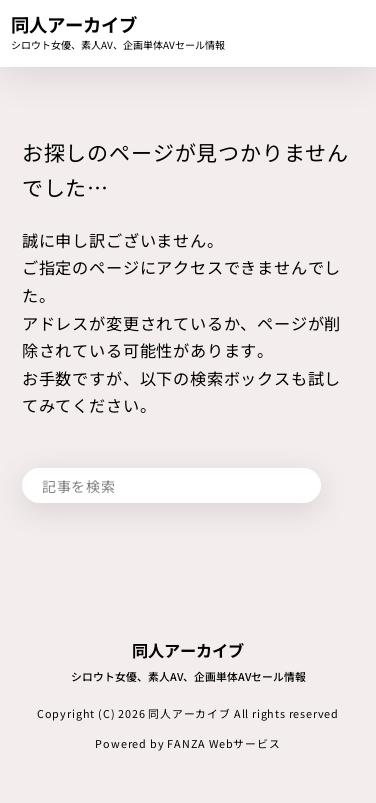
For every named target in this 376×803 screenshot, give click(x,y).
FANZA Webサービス (224, 743)
